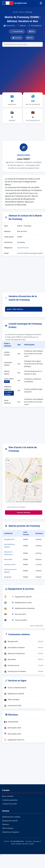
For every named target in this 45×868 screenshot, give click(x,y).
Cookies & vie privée (9, 804)
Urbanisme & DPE (13, 706)
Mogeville (8, 577)
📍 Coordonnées (17, 31)
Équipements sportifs (14, 694)
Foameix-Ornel (10, 564)
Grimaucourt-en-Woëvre (24, 671)
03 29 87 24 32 (23, 248)
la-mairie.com (19, 841)
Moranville (8, 559)
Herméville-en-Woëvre (24, 647)
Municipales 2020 (33, 165)
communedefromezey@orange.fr (30, 253)
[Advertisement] (21, 69)
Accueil (15, 12)
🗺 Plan (30, 38)
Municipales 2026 (13, 728)
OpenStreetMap (29, 502)
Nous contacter (8, 796)
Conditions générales (10, 800)
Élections (6, 824)
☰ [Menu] (41, 3)
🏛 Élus (32, 31)
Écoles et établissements (15, 688)
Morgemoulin (9, 539)
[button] (26, 480)
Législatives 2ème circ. (14, 740)
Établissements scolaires (11, 817)
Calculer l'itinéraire (24, 513)
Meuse (22, 12)
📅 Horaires (17, 38)
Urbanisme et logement (11, 832)
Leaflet (19, 502)
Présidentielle (11, 722)
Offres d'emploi (12, 700)
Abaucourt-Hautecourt (24, 653)
